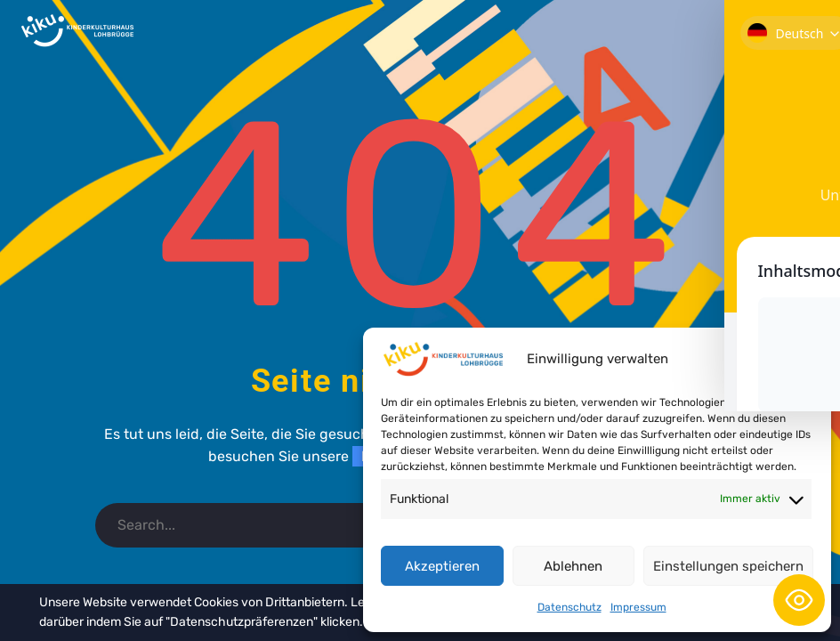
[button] (804, 359)
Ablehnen (573, 566)
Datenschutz (569, 607)
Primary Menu (805, 32)
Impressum (638, 607)
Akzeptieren (442, 566)
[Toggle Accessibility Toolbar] (799, 600)
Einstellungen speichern (728, 566)
